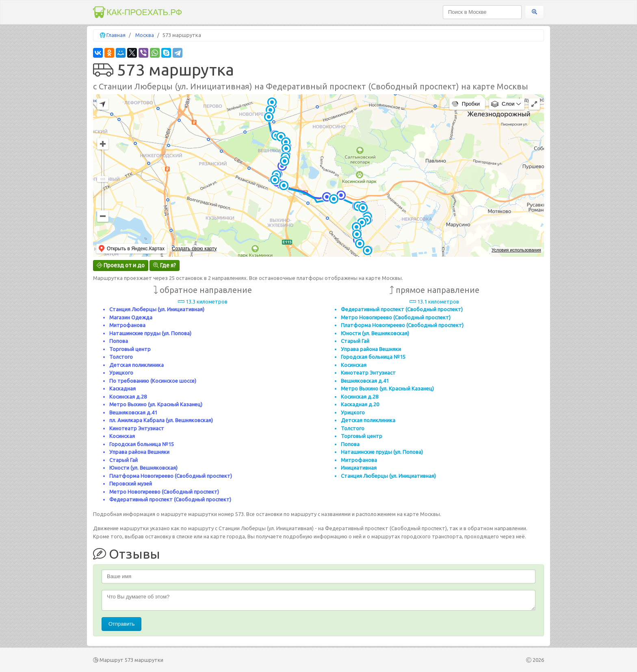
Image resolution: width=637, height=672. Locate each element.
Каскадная (122, 388)
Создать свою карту (194, 249)
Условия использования (516, 250)
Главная (116, 35)
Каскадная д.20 (360, 404)
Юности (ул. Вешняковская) (143, 468)
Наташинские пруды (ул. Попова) (150, 333)
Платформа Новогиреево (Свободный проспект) (171, 476)
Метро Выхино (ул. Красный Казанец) (156, 404)
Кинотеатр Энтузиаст (137, 428)
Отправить (121, 624)
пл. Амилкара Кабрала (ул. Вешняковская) (161, 420)
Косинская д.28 (128, 397)
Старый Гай (123, 460)
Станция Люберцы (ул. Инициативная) (157, 309)
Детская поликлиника (136, 365)
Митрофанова (127, 325)
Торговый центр (130, 349)
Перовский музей (131, 483)
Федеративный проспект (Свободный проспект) (170, 499)
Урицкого (121, 373)
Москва (145, 35)
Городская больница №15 (142, 444)
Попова (119, 341)
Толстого (121, 357)
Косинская (122, 436)
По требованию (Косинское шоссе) (153, 381)
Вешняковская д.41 (133, 412)
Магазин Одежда (131, 317)
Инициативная (359, 468)
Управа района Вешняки (139, 452)
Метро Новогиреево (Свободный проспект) (164, 492)
